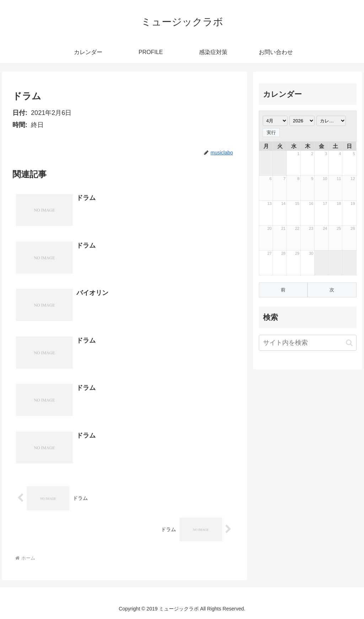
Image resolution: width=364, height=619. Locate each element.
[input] (307, 343)
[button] (349, 343)
